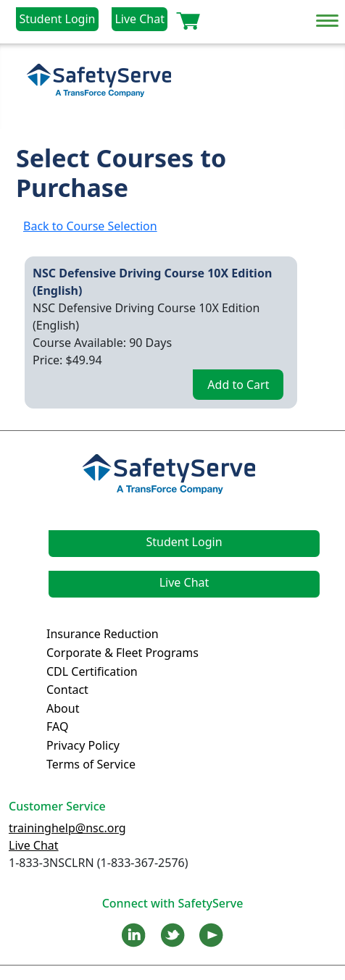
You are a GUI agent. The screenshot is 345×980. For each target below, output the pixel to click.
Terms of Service (91, 764)
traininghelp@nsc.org (67, 828)
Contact (67, 690)
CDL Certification (92, 671)
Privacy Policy (83, 745)
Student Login (57, 19)
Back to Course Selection (90, 226)
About (63, 708)
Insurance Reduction (103, 634)
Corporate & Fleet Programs (122, 653)
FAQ (57, 726)
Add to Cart (238, 385)
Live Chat (140, 19)
